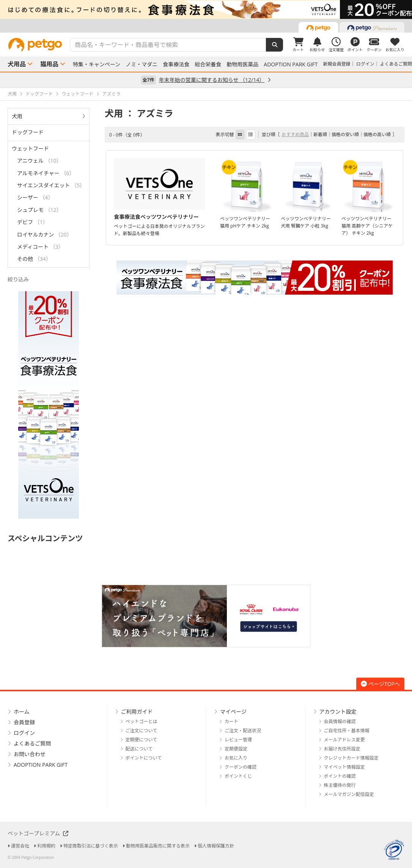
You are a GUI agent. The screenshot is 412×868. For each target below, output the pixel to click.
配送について (139, 749)
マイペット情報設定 (344, 767)
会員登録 (24, 722)
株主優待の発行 (340, 785)
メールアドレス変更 (344, 740)
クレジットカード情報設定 (351, 758)
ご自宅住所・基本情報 (347, 731)
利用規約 (46, 846)
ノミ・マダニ (142, 64)
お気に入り (236, 758)
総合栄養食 (208, 64)
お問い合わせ (30, 754)
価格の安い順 (345, 134)
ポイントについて (144, 758)
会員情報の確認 (340, 721)
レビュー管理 (238, 740)
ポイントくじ (238, 776)
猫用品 (49, 64)
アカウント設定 (338, 712)
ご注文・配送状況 (243, 731)
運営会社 (20, 846)
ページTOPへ (380, 684)
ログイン (365, 64)
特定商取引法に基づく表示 (91, 846)
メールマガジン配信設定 (349, 794)
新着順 (320, 134)
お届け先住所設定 (342, 749)
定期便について (142, 740)
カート (231, 721)
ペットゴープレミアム (38, 833)
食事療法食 (176, 64)
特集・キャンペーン (97, 64)
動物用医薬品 (242, 64)
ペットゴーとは (142, 721)
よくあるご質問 (396, 64)
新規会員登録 (337, 64)
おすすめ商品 (295, 134)
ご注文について (142, 731)
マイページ (233, 712)
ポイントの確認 (340, 776)
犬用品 (17, 64)
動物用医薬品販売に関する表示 (158, 846)
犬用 (17, 116)
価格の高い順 (377, 134)
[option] (206, 9)
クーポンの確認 (241, 767)
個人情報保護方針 (216, 846)
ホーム (22, 712)
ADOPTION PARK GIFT (291, 64)
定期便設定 (236, 749)
